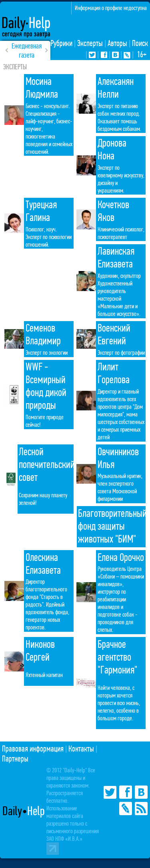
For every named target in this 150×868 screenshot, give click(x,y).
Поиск (140, 43)
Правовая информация (33, 749)
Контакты (81, 749)
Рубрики (61, 43)
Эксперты (90, 43)
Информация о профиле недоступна (111, 8)
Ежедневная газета (27, 50)
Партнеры (15, 759)
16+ (142, 55)
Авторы (117, 43)
